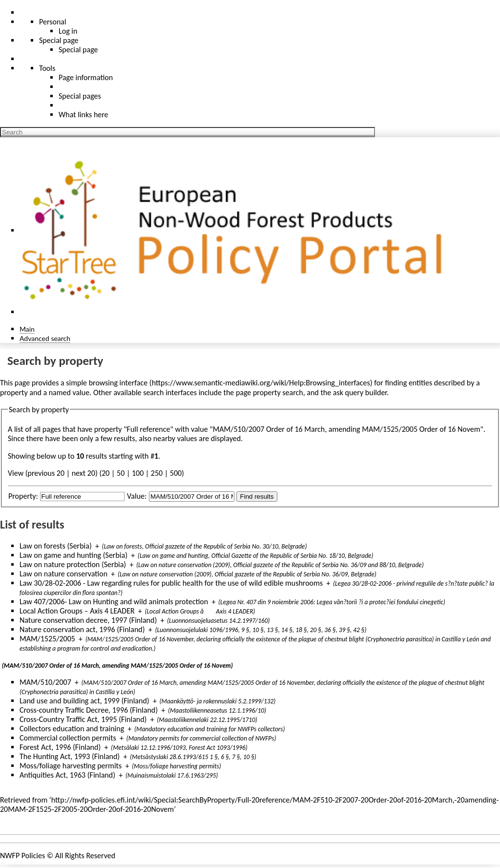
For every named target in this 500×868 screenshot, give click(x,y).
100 (138, 473)
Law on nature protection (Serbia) (73, 564)
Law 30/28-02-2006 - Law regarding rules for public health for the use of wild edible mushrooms (171, 583)
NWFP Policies (22, 856)
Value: (137, 496)
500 (176, 473)
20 (105, 473)
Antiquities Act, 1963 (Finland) (67, 775)
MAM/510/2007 (45, 682)
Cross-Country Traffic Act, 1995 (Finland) (83, 719)
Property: (23, 496)
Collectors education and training (72, 729)
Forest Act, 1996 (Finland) (60, 747)
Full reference (149, 429)
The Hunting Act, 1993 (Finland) (70, 756)
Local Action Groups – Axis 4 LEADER (77, 611)
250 (157, 473)
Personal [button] (53, 22)
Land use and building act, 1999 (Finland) (84, 701)
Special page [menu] (59, 40)
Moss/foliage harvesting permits (71, 766)
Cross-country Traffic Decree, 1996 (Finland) (89, 710)
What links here (83, 115)
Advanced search (45, 338)
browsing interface (118, 383)
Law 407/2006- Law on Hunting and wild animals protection (114, 602)
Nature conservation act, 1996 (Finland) (82, 629)
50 (121, 473)
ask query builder (360, 392)
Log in (68, 31)
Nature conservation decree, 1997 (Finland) (88, 620)
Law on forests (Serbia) (56, 546)
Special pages (80, 96)
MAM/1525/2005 (47, 639)
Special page (78, 50)
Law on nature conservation (63, 574)
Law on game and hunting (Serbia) (73, 555)
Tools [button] (47, 68)
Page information (86, 77)
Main (27, 329)
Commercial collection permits (68, 738)
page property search (270, 392)
